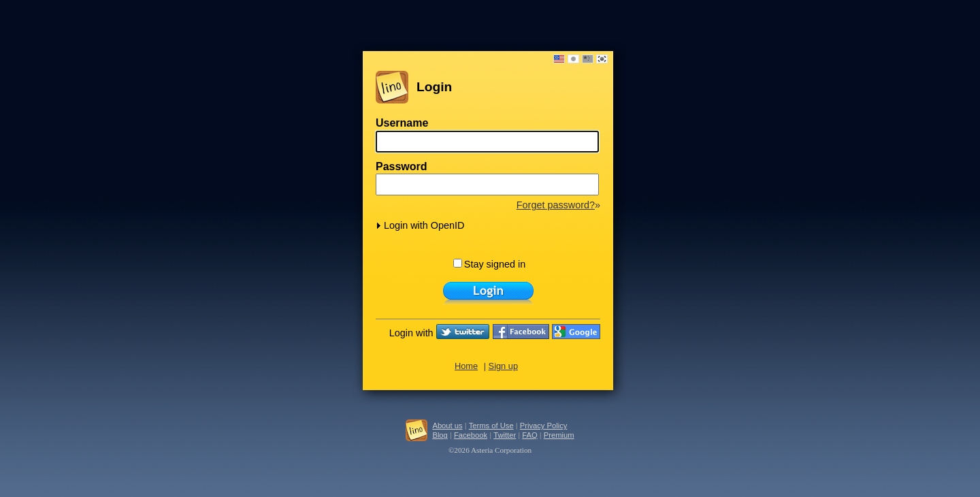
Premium (559, 435)
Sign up (503, 366)
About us (447, 426)
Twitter (505, 435)
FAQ (529, 435)
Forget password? (556, 205)
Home (466, 366)
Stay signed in (489, 264)
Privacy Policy (544, 426)
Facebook (471, 435)
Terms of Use (491, 426)
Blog (440, 435)
